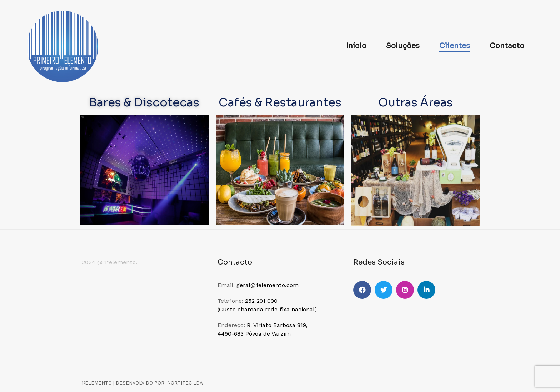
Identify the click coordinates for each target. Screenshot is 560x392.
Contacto (507, 46)
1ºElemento (97, 383)
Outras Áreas (416, 102)
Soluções (403, 46)
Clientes (455, 46)
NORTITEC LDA (185, 383)
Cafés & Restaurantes (280, 102)
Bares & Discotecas (144, 102)
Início (356, 46)
